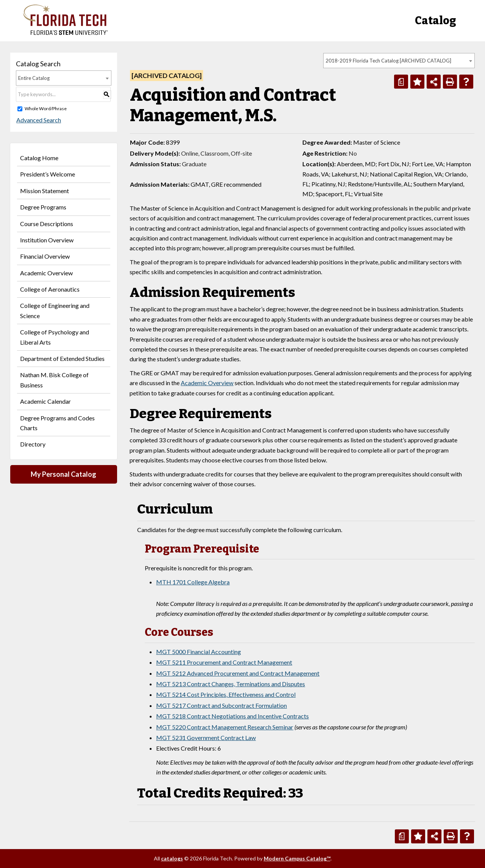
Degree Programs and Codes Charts (57, 423)
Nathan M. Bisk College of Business (54, 380)
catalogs (172, 858)
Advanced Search (38, 120)
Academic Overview (46, 273)
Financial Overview (45, 256)
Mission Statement (45, 191)
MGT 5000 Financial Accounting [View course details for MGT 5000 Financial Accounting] (199, 652)
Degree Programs (43, 207)
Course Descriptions (47, 224)
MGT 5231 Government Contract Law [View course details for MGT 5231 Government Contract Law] (206, 738)
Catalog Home (39, 158)
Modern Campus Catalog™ (297, 858)
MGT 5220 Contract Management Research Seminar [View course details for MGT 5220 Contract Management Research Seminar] (225, 727)
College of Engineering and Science (55, 310)
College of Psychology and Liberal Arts (55, 337)
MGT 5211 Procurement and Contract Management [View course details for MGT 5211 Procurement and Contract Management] (224, 662)
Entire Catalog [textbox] (34, 78)
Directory (33, 444)
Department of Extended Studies (62, 358)
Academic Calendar (45, 401)
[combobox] (399, 61)
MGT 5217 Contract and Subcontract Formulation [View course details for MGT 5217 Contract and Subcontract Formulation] (221, 705)
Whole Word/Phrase (46, 108)
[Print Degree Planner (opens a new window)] (401, 82)
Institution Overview (47, 240)
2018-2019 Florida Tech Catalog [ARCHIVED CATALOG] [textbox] (388, 61)
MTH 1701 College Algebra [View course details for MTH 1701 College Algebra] (193, 582)
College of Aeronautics (50, 289)
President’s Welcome (48, 174)
